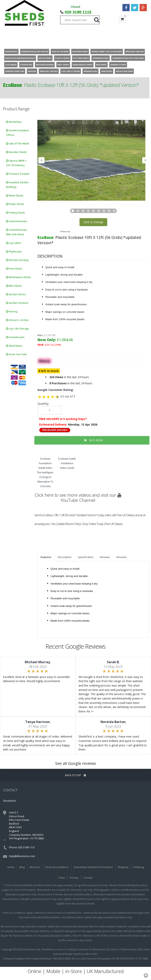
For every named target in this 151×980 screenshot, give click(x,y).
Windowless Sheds (18, 277)
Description (65, 557)
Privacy (74, 878)
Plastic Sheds (15, 204)
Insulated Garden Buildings (17, 185)
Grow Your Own (16, 354)
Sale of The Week (17, 144)
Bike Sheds (14, 286)
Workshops (14, 122)
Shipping (123, 867)
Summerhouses (16, 221)
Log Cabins (14, 243)
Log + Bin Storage (17, 329)
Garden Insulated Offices (17, 133)
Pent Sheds (14, 269)
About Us (35, 867)
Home (11, 867)
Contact (88, 878)
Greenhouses (15, 337)
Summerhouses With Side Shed (16, 232)
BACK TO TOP (75, 775)
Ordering (138, 867)
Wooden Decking (17, 260)
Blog (22, 867)
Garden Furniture (17, 303)
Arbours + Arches (17, 320)
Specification (86, 557)
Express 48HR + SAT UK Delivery (16, 163)
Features (46, 557)
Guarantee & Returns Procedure (93, 867)
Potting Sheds (15, 213)
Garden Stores (16, 294)
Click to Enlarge (93, 222)
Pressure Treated (18, 174)
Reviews (105, 557)
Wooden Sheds (16, 152)
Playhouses (14, 252)
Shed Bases (14, 346)
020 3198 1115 (78, 12)
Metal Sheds (15, 196)
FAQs (62, 878)
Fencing (12, 311)
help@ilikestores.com (22, 856)
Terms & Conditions (57, 867)
